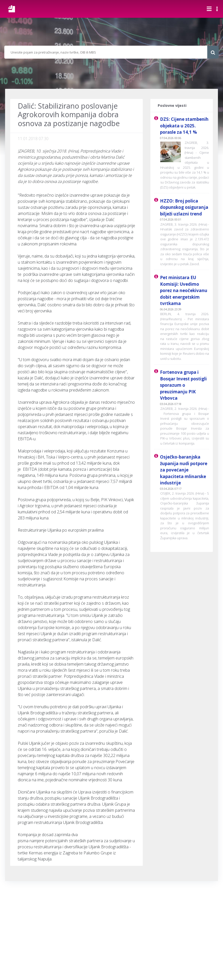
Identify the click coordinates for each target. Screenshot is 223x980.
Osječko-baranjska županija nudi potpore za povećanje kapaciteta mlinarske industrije (184, 470)
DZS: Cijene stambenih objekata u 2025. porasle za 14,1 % (184, 126)
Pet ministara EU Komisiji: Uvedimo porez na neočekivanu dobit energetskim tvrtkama (184, 290)
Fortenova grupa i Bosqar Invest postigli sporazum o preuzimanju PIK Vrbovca (183, 385)
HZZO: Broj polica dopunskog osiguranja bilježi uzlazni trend (184, 207)
